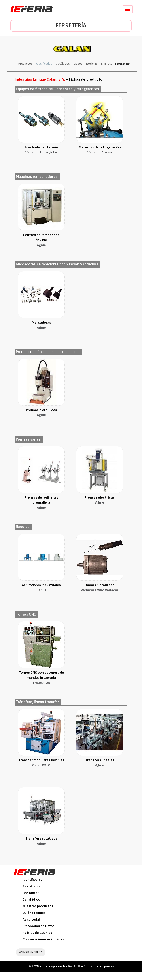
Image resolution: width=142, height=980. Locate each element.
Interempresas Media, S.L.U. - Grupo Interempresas (78, 966)
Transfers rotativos (41, 841)
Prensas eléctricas (100, 500)
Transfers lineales (100, 763)
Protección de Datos (38, 926)
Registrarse (31, 886)
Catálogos (63, 64)
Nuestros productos (38, 906)
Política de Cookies (37, 933)
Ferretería (71, 26)
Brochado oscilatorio (41, 150)
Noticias (92, 64)
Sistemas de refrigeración (100, 150)
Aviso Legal (31, 920)
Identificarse (32, 880)
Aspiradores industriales (41, 588)
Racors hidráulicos (100, 588)
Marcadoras (41, 325)
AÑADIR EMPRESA (31, 952)
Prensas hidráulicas (41, 413)
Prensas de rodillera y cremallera (41, 503)
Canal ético (31, 900)
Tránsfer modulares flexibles (41, 763)
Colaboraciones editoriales (43, 939)
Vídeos (78, 64)
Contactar (123, 64)
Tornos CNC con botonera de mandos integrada (41, 678)
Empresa (107, 64)
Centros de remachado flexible (41, 240)
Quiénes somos (34, 913)
